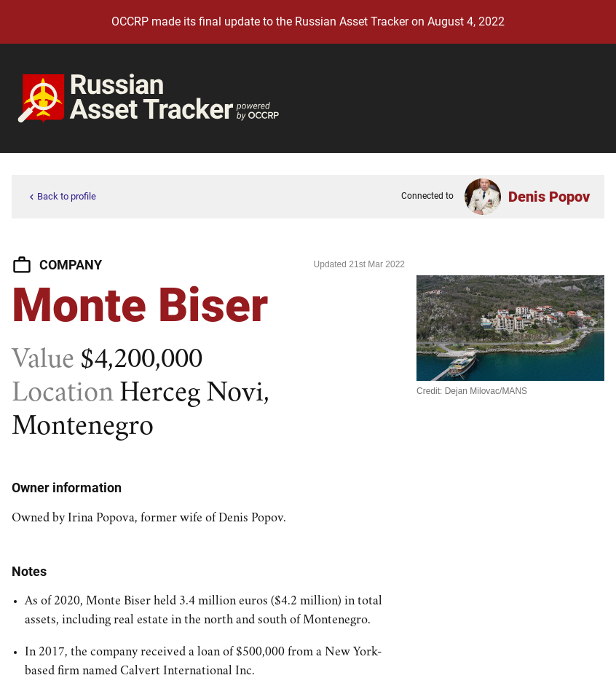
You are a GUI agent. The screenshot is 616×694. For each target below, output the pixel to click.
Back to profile (61, 197)
